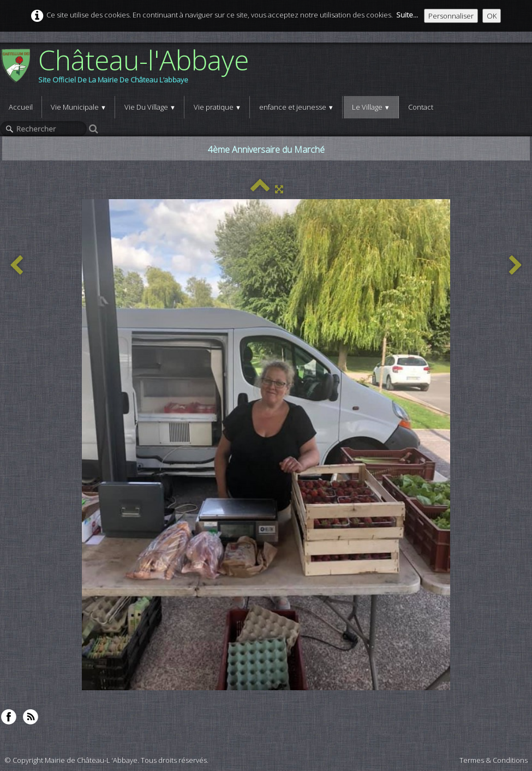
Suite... (407, 15)
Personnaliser (451, 16)
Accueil (21, 107)
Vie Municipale (79, 107)
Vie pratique (217, 107)
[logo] (128, 69)
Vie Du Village (150, 107)
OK (492, 16)
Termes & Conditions (494, 760)
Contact (421, 107)
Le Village (371, 107)
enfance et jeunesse (297, 107)
